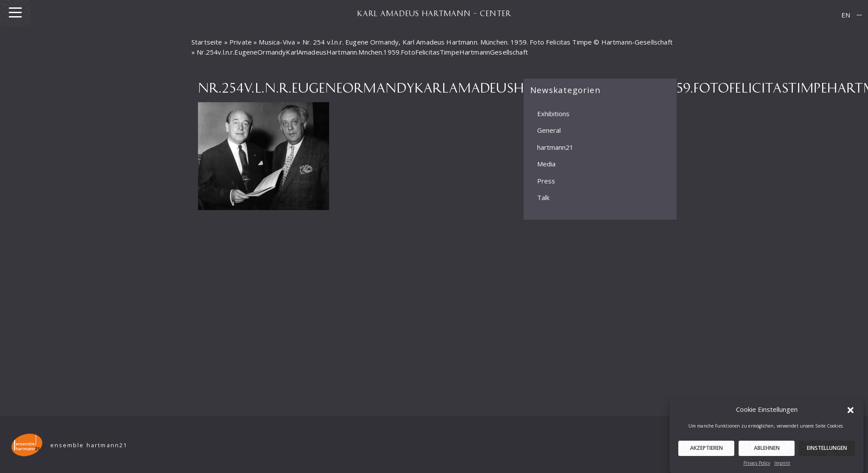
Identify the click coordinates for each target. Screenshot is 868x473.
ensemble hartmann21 (89, 445)
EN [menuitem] (846, 15)
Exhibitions (553, 114)
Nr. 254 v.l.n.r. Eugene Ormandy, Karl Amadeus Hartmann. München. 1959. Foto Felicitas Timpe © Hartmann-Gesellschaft (488, 42)
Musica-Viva (277, 42)
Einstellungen (827, 451)
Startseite (207, 42)
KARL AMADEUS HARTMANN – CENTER (434, 13)
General (549, 130)
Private (241, 42)
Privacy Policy (757, 466)
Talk (543, 197)
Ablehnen (767, 451)
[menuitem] (846, 15)
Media (546, 164)
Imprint (782, 466)
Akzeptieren (707, 451)
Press (546, 181)
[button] (851, 412)
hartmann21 (555, 147)
